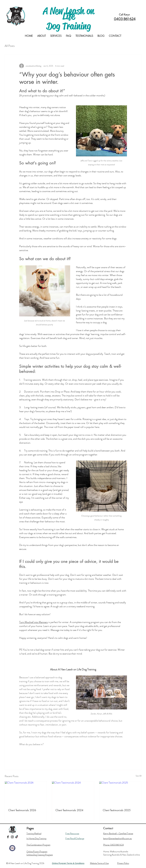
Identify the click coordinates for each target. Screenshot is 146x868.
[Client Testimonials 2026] (26, 793)
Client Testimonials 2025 (117, 810)
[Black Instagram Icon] (12, 837)
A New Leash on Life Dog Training (69, 18)
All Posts (10, 46)
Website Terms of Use (99, 863)
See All (139, 776)
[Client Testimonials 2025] (120, 793)
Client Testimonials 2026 (22, 810)
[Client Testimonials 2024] (73, 793)
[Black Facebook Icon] (8, 837)
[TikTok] (17, 837)
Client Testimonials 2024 (69, 810)
